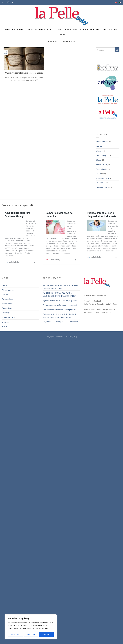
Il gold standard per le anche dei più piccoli (60, 300)
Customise (15, 634)
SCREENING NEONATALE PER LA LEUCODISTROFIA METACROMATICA (60, 294)
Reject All (31, 634)
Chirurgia (113, 30)
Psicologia (83, 30)
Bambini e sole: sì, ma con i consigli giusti (59, 310)
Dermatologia (42, 30)
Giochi (99, 160)
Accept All (46, 634)
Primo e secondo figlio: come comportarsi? (60, 305)
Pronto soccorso (98, 30)
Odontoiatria (70, 30)
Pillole (62, 34)
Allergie (30, 30)
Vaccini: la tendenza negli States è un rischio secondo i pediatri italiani (60, 287)
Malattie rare (56, 30)
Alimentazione (18, 30)
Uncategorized (102, 187)
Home (8, 30)
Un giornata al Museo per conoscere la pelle (60, 322)
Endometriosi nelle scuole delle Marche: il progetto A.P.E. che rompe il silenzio (59, 316)
